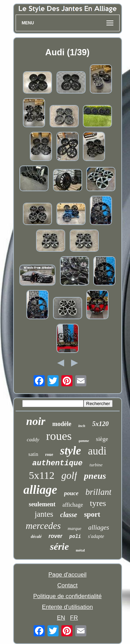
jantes (44, 514)
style (70, 451)
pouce (71, 493)
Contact (67, 585)
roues (59, 436)
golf (69, 475)
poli (75, 537)
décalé (36, 537)
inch (82, 426)
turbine (96, 465)
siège (102, 439)
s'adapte (96, 536)
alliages (99, 527)
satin (33, 454)
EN (61, 618)
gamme (84, 441)
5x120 (101, 424)
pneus (95, 476)
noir (36, 421)
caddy (33, 440)
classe (69, 515)
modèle (62, 424)
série (59, 546)
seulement (42, 504)
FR (74, 618)
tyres (98, 503)
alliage (40, 490)
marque (74, 528)
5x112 (42, 475)
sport (92, 514)
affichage (73, 505)
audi (97, 451)
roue (49, 454)
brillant (98, 492)
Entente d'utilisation (67, 607)
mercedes (43, 526)
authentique (57, 463)
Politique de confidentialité (68, 596)
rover (55, 536)
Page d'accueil (67, 575)
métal (80, 550)
